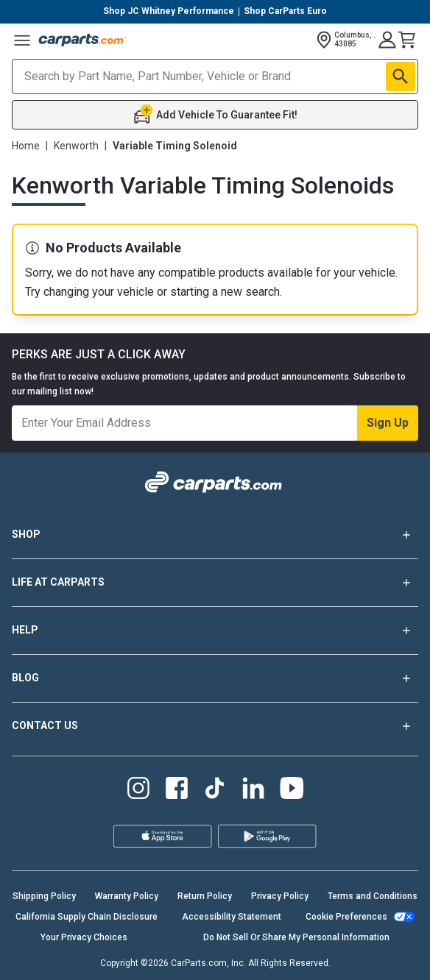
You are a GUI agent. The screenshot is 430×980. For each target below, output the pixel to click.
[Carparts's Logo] (82, 40)
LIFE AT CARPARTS (215, 583)
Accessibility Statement (232, 917)
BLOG (215, 678)
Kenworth (76, 146)
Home (26, 146)
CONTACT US (215, 726)
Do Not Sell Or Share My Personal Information (296, 937)
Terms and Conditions (373, 896)
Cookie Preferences (346, 917)
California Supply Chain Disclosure (87, 917)
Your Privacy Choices (84, 937)
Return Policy (205, 896)
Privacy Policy (280, 896)
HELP (215, 631)
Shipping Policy (44, 896)
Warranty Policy (127, 896)
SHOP (215, 535)
